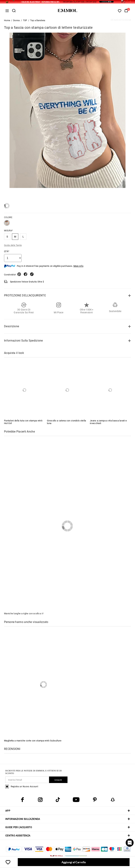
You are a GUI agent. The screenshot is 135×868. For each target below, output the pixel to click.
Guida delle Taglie (13, 245)
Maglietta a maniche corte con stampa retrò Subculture (33, 741)
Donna (17, 20)
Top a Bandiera (38, 20)
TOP (25, 20)
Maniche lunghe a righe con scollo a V (24, 613)
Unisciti (58, 780)
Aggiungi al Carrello (74, 862)
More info (78, 266)
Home (7, 20)
